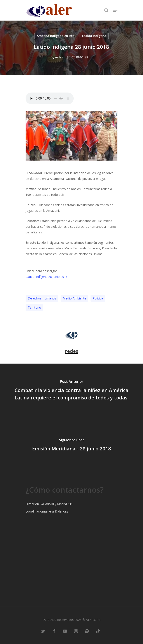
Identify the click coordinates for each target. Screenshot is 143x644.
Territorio (34, 307)
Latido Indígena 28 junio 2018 (47, 277)
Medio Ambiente (74, 298)
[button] (71, 265)
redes (59, 57)
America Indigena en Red (56, 36)
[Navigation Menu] (115, 10)
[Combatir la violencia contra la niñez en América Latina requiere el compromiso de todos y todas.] (71, 391)
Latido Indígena (94, 36)
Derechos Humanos (42, 298)
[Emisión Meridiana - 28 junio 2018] (71, 446)
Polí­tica (98, 298)
